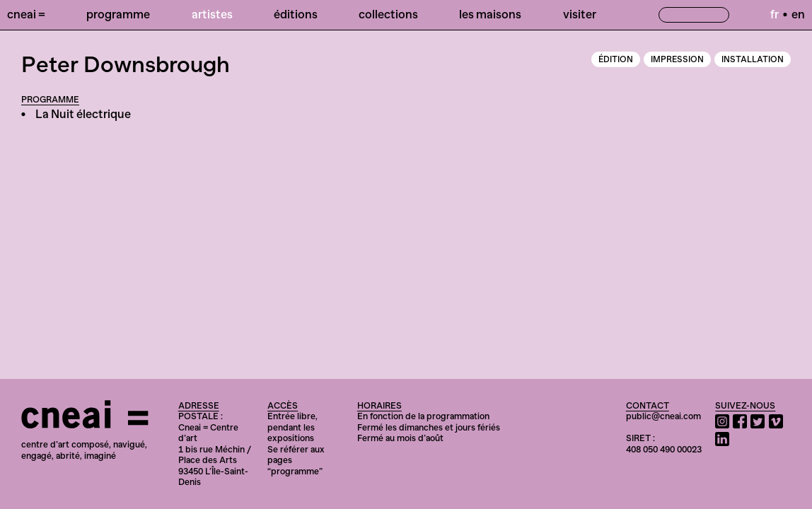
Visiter (580, 14)
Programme (118, 14)
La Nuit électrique (83, 114)
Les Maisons (490, 14)
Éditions (296, 14)
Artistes (212, 14)
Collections (388, 14)
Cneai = (26, 14)
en (798, 14)
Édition (616, 59)
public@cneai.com (663, 416)
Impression (677, 59)
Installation (753, 59)
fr (775, 14)
